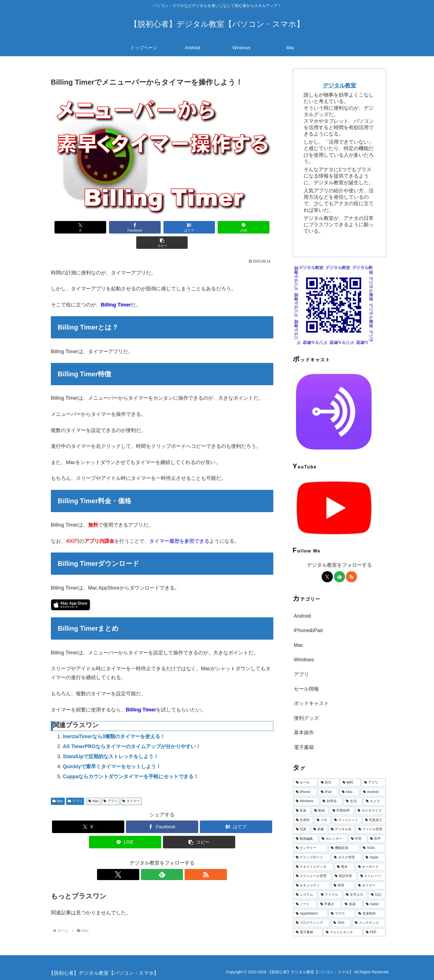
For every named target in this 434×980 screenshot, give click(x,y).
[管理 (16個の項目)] (343, 886)
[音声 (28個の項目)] (377, 839)
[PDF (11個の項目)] (375, 932)
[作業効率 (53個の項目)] (342, 811)
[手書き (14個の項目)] (329, 904)
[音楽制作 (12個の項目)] (371, 914)
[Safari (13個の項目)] (375, 904)
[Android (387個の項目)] (373, 792)
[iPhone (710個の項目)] (305, 792)
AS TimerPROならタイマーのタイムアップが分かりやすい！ (132, 731)
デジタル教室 (339, 85)
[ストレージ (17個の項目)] (372, 876)
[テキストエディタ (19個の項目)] (313, 867)
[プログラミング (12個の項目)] (312, 923)
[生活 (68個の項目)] (353, 801)
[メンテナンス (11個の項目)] (369, 923)
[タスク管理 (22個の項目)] (347, 858)
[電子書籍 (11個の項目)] (308, 932)
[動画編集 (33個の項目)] (306, 839)
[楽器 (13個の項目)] (352, 904)
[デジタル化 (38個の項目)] (342, 829)
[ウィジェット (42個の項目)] (347, 820)
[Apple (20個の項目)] (374, 858)
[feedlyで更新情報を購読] (162, 859)
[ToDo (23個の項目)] (373, 848)
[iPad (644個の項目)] (328, 792)
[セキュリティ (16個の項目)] (312, 886)
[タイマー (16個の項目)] (371, 886)
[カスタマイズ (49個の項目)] (370, 811)
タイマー (131, 786)
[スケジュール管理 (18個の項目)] (312, 876)
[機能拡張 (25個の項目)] (344, 848)
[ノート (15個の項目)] (305, 904)
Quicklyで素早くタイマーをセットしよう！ (112, 751)
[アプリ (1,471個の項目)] (374, 783)
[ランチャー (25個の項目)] (310, 848)
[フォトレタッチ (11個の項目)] (343, 932)
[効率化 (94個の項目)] (331, 801)
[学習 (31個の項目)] (357, 839)
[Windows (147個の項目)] (306, 801)
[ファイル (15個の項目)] (330, 895)
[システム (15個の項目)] (305, 895)
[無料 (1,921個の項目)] (350, 783)
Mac (58, 786)
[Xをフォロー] (149, 859)
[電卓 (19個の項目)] (344, 867)
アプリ (75, 786)
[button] (252, 227)
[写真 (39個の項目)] (302, 829)
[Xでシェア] (72, 227)
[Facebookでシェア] (117, 227)
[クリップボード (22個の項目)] (312, 858)
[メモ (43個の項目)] (322, 820)
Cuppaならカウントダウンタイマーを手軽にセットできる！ (131, 761)
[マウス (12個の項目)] (342, 914)
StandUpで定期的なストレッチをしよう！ (111, 741)
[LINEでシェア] (207, 227)
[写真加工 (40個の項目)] (374, 820)
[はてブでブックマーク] (162, 227)
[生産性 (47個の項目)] (303, 820)
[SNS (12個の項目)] (341, 923)
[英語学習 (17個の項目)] (344, 876)
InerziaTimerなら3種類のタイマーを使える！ (114, 721)
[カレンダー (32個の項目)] (333, 839)
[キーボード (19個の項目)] (371, 867)
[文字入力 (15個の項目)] (355, 895)
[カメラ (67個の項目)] (375, 801)
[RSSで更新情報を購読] (175, 859)
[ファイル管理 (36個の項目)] (371, 829)
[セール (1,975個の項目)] (305, 783)
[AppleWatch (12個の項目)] (310, 914)
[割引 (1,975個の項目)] (329, 783)
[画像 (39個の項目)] (319, 829)
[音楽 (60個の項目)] (302, 811)
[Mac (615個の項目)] (349, 792)
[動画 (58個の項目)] (320, 811)
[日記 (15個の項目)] (377, 895)
